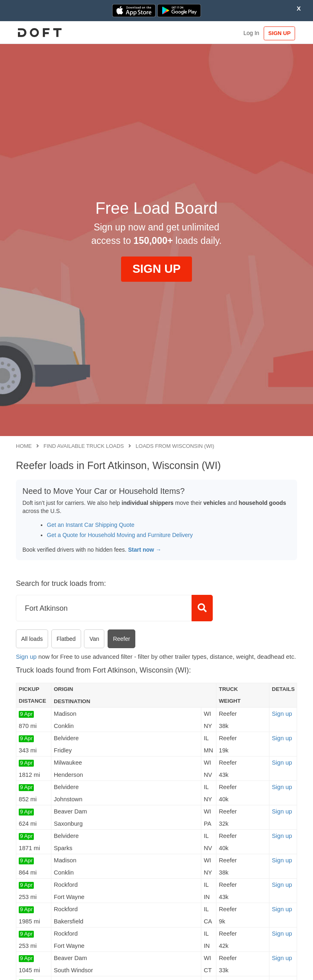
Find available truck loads (84, 446)
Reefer (121, 639)
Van (94, 639)
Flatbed (66, 639)
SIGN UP (278, 33)
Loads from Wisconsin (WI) (175, 446)
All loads (32, 639)
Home (24, 446)
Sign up (26, 657)
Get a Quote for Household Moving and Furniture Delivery (120, 535)
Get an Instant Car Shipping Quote (91, 525)
